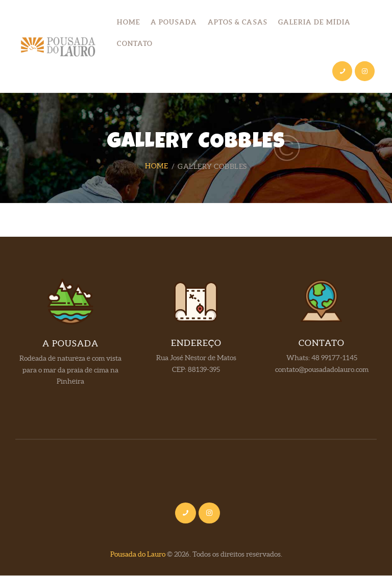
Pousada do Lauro (138, 555)
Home (156, 166)
